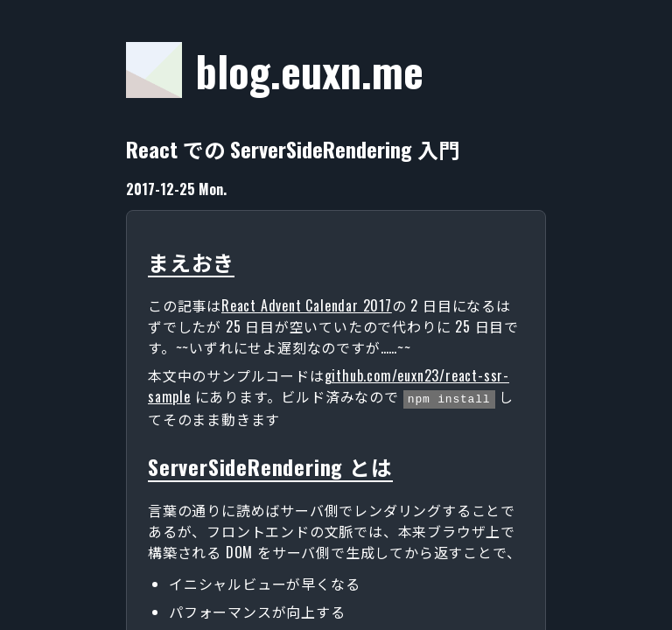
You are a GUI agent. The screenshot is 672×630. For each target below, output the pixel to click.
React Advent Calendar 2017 (307, 305)
